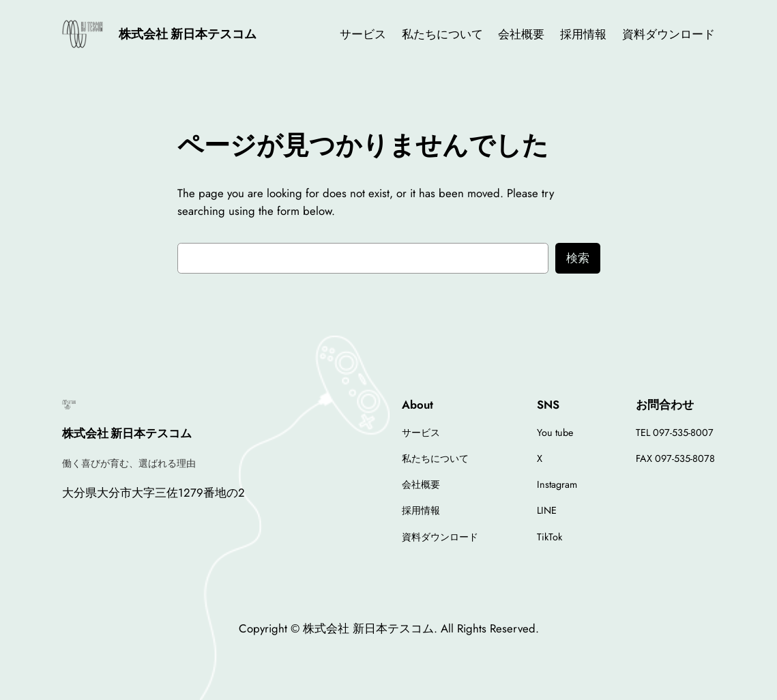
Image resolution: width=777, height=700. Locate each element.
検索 (578, 258)
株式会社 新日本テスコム (188, 34)
